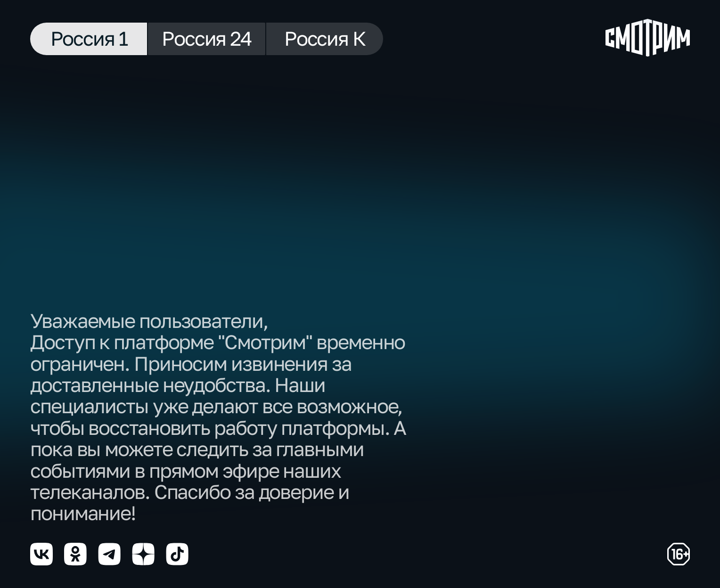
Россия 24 (207, 38)
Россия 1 (89, 38)
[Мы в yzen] (143, 554)
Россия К (325, 38)
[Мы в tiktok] (177, 554)
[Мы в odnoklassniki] (75, 554)
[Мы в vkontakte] (41, 554)
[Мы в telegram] (109, 554)
